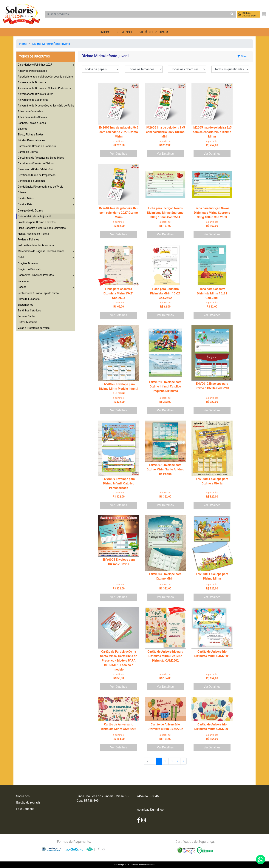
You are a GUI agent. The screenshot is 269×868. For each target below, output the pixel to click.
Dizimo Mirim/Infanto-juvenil (51, 44)
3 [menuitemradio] (172, 761)
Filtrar (242, 56)
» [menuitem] (183, 761)
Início (105, 32)
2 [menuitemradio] (165, 761)
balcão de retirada (154, 32)
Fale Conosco (25, 809)
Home (23, 44)
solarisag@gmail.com (152, 810)
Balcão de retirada (28, 803)
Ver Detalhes (119, 154)
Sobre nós (124, 32)
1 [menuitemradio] (159, 761)
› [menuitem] (178, 761)
